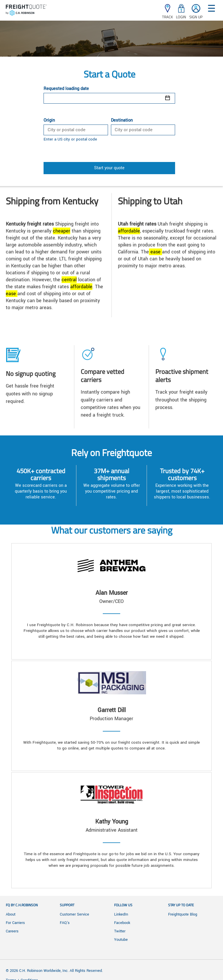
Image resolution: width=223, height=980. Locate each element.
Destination (122, 120)
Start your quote (109, 168)
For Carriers (15, 923)
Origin (49, 120)
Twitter (120, 931)
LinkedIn (121, 914)
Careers (12, 931)
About (11, 914)
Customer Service (74, 914)
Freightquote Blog (183, 914)
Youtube (121, 940)
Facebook (122, 923)
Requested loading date (66, 89)
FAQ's (65, 923)
